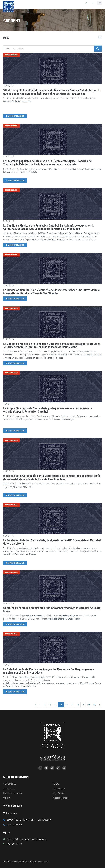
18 (78, 705)
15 (61, 705)
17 (72, 705)
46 (94, 705)
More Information (16, 116)
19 (83, 705)
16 (66, 705)
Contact (56, 784)
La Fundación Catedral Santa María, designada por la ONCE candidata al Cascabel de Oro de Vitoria (52, 542)
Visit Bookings (10, 784)
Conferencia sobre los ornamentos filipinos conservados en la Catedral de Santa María (52, 610)
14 (55, 705)
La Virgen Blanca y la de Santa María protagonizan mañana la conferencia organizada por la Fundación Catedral (48, 410)
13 (50, 705)
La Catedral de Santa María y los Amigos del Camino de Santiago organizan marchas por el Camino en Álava (49, 671)
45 (89, 705)
